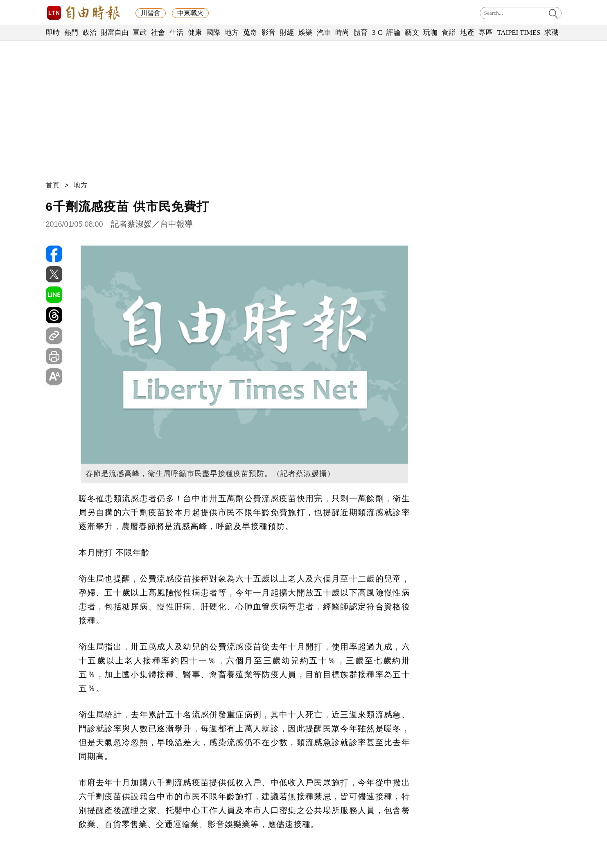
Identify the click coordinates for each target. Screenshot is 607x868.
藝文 (412, 33)
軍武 (140, 33)
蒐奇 (250, 33)
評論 (394, 33)
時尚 (342, 33)
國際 (213, 33)
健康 (195, 33)
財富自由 (115, 33)
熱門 (71, 33)
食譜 (449, 33)
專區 (486, 33)
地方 (232, 33)
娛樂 (306, 33)
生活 (177, 33)
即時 (53, 33)
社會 (158, 33)
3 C (377, 33)
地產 (467, 33)
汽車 (324, 33)
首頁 (53, 185)
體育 (361, 33)
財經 (287, 33)
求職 (552, 33)
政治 (90, 33)
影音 (269, 33)
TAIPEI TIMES (518, 33)
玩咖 (430, 33)
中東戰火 (190, 13)
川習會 (151, 13)
